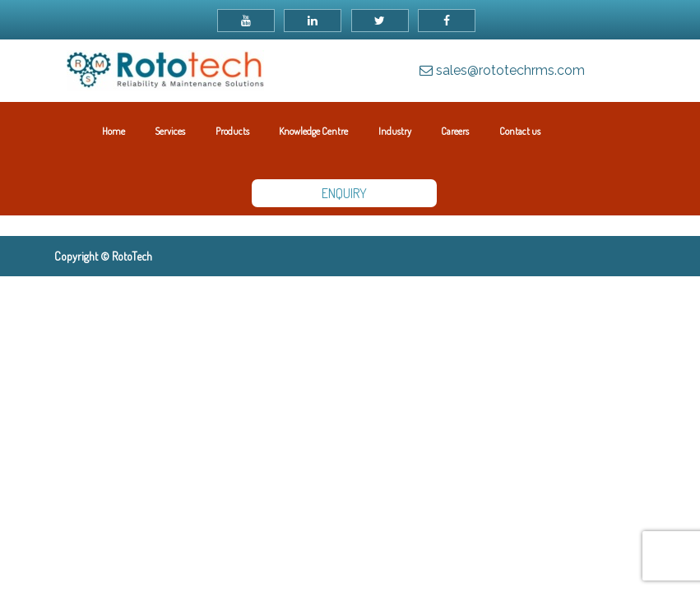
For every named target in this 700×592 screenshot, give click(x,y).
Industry (395, 131)
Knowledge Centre (313, 131)
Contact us (520, 131)
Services (170, 131)
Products (232, 131)
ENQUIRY (344, 193)
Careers (455, 131)
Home (114, 131)
